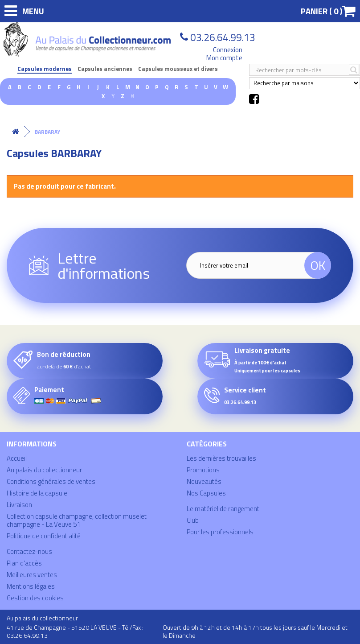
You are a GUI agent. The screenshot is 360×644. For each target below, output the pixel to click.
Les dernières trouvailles (221, 458)
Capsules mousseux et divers (178, 69)
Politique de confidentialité (44, 536)
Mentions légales (31, 586)
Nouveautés (204, 481)
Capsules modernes (45, 69)
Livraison (19, 505)
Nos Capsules (206, 493)
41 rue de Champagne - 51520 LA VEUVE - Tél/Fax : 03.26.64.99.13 (75, 631)
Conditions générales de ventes (51, 481)
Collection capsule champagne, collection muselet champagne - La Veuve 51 (77, 520)
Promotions (203, 470)
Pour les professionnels (220, 532)
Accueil (17, 458)
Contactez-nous (29, 551)
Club (193, 520)
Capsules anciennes (105, 69)
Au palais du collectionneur (44, 470)
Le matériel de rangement (223, 509)
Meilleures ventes (32, 575)
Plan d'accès (24, 563)
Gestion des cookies (35, 598)
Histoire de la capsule (37, 493)
